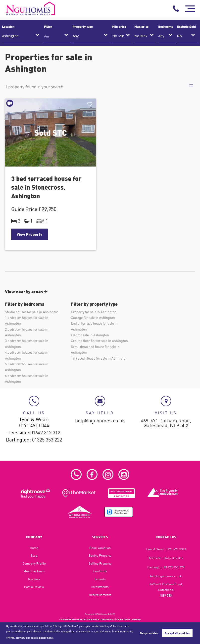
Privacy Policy (92, 619)
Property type (83, 27)
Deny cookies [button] (149, 633)
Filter (48, 27)
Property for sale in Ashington (94, 312)
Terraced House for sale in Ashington (99, 358)
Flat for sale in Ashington (90, 335)
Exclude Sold (186, 27)
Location (8, 27)
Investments (100, 587)
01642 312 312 (45, 433)
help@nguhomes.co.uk (100, 421)
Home (34, 548)
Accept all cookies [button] (177, 633)
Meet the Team (34, 571)
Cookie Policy (108, 619)
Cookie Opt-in (123, 619)
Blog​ (34, 555)
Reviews (34, 579)
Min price (119, 27)
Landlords (100, 571)
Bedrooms (166, 27)
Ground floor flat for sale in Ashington (99, 341)
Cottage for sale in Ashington (93, 318)
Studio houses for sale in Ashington (32, 312)
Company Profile (34, 563)
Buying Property (100, 555)
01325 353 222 (47, 440)
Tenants (100, 579)
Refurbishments (100, 595)
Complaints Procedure (71, 619)
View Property (30, 234)
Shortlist (90, 104)
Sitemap (136, 619)
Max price (142, 27)
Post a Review (34, 587)
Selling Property (100, 563)
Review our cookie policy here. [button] (35, 638)
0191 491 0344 (34, 426)
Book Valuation (100, 548)
